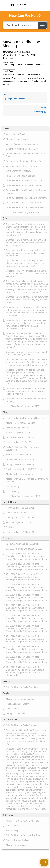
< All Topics (9, 71)
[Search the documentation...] (21, 25)
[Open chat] (44, 862)
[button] (25, 129)
